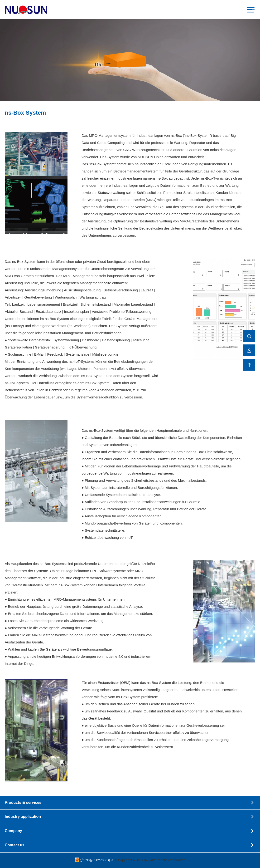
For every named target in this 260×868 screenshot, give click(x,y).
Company (130, 831)
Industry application (130, 817)
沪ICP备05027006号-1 (97, 860)
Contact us (130, 845)
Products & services (130, 803)
